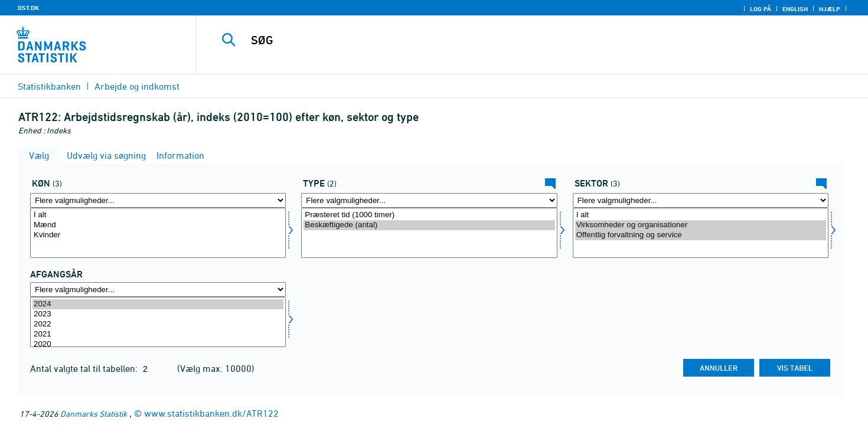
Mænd (158, 225)
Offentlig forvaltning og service (701, 235)
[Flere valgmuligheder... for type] (429, 200)
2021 (158, 334)
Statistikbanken (49, 86)
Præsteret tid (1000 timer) (429, 215)
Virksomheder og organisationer (701, 225)
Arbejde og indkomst (137, 86)
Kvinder (158, 235)
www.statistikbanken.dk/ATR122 (211, 413)
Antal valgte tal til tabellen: (85, 368)
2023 (158, 314)
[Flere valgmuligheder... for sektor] (701, 200)
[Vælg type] (429, 233)
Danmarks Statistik (94, 413)
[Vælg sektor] (701, 233)
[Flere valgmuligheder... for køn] (158, 200)
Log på (761, 9)
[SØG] (511, 40)
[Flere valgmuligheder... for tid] (158, 290)
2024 (158, 304)
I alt (158, 215)
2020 (158, 344)
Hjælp (830, 9)
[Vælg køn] (158, 233)
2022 (158, 324)
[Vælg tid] (158, 322)
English (795, 9)
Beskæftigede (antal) (429, 225)
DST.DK (28, 8)
